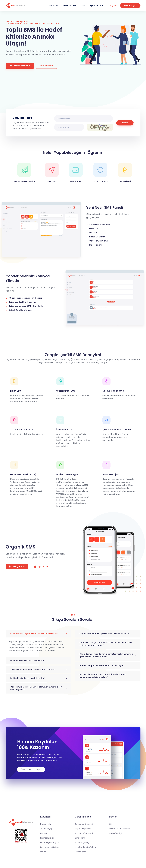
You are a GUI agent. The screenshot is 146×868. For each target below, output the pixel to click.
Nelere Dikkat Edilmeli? (120, 829)
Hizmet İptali (80, 852)
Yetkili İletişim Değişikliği (85, 847)
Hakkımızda (45, 824)
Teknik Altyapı (47, 829)
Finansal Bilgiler (47, 838)
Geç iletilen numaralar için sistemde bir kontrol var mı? (105, 634)
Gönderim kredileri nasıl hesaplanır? (27, 661)
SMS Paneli (53, 5)
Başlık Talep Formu (83, 829)
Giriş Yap (113, 5)
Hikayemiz (45, 833)
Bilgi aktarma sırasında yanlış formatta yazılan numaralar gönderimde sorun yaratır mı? (106, 655)
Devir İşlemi (80, 838)
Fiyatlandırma (96, 5)
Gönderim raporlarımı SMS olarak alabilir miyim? (102, 666)
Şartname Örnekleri (84, 824)
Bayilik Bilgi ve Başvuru (50, 843)
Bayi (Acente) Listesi (49, 847)
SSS (83, 5)
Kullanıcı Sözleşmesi (84, 833)
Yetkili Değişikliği (82, 843)
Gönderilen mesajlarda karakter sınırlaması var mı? (34, 634)
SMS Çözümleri (70, 5)
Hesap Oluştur (130, 5)
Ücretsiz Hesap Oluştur (20, 66)
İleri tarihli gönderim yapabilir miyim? (28, 678)
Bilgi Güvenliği (115, 833)
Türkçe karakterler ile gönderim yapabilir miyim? (33, 669)
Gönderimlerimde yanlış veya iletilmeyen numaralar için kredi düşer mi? (36, 688)
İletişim (43, 852)
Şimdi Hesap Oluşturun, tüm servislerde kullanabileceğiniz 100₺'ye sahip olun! (33, 22)
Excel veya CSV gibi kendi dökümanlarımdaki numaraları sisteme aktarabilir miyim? (106, 644)
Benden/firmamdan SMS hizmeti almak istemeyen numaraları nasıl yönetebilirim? (103, 676)
